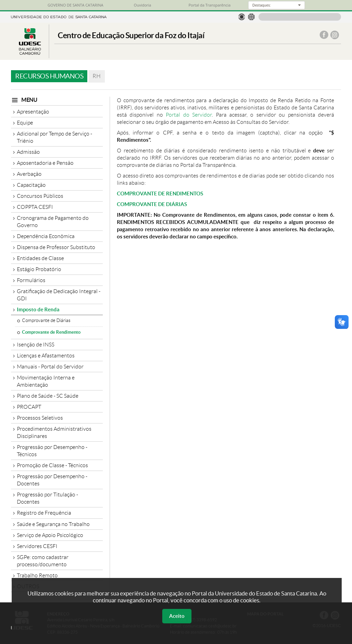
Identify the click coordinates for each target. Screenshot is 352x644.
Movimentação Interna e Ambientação (46, 381)
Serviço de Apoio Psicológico (50, 535)
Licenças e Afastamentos (46, 356)
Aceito (177, 616)
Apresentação (33, 112)
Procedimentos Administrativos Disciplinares (54, 432)
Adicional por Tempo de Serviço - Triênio (54, 137)
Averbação (29, 174)
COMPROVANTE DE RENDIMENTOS (160, 194)
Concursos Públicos (40, 196)
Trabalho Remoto (37, 575)
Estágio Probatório (39, 269)
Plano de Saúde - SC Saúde (48, 396)
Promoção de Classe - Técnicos (52, 465)
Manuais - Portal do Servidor (50, 367)
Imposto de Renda (38, 309)
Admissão (28, 152)
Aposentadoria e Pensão (45, 163)
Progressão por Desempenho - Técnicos (52, 451)
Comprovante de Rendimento (51, 332)
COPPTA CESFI (35, 207)
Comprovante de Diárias (46, 320)
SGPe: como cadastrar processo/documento (43, 561)
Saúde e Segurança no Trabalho (53, 524)
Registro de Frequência (44, 513)
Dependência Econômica (46, 236)
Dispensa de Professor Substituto (56, 247)
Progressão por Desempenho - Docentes (52, 480)
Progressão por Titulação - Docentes (47, 498)
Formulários (31, 280)
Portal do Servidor (189, 115)
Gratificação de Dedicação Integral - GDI (59, 295)
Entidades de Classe (40, 258)
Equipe (25, 123)
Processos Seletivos (40, 418)
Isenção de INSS (36, 345)
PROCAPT (29, 407)
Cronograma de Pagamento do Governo (53, 222)
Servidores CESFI (37, 546)
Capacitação (31, 185)
